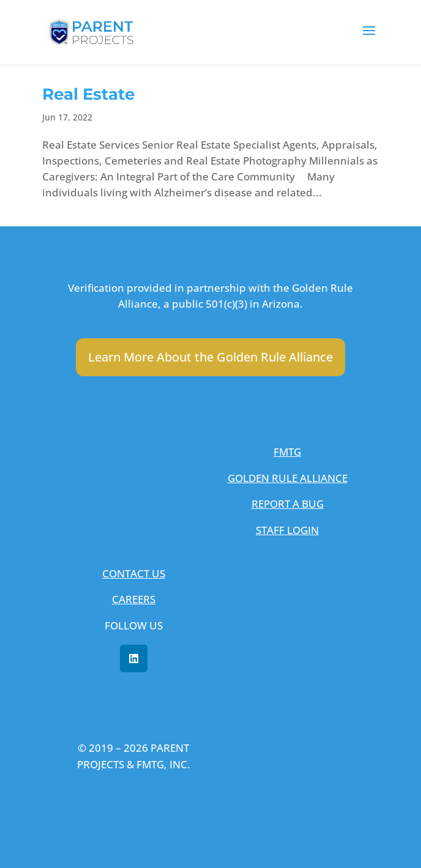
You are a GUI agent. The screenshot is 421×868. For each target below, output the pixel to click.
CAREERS (134, 599)
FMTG (287, 452)
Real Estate (88, 94)
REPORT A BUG (288, 504)
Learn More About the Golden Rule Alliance (210, 357)
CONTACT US (134, 573)
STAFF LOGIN (287, 530)
